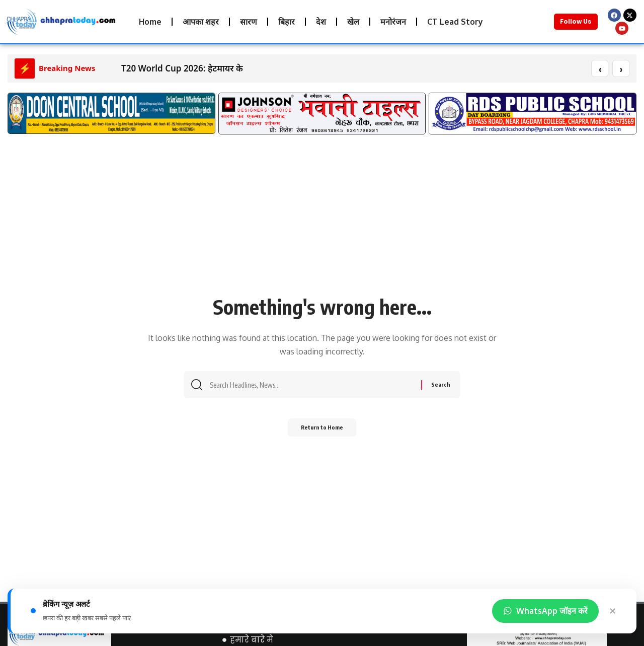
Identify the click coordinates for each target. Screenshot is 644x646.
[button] (19, 114)
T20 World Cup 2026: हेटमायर (177, 69)
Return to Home (322, 431)
